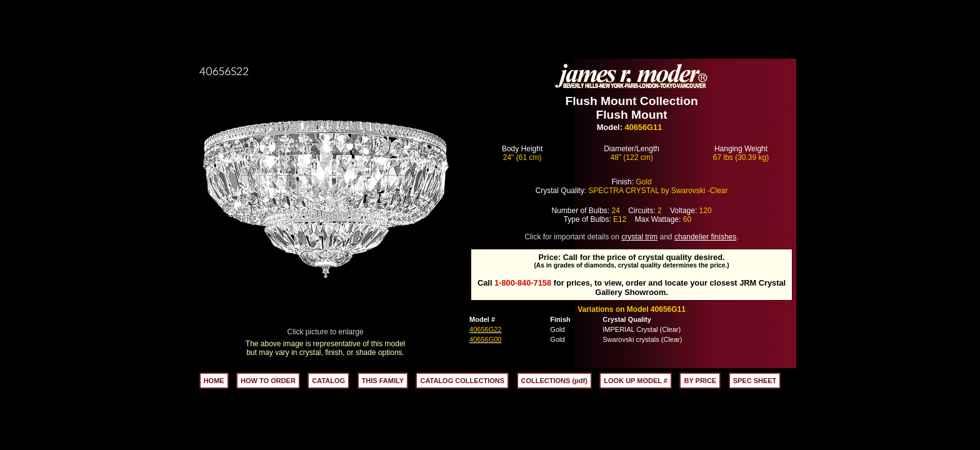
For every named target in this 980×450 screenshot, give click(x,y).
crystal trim (639, 237)
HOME (214, 381)
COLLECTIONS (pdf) (554, 381)
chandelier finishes (705, 237)
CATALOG (328, 381)
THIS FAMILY (383, 381)
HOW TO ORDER (268, 381)
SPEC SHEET (755, 381)
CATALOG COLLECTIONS (462, 381)
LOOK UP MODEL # (636, 381)
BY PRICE (700, 381)
